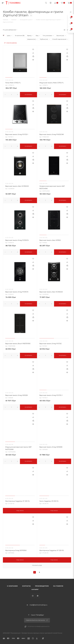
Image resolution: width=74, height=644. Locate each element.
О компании (12, 586)
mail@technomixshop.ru (38, 605)
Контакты (26, 586)
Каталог (35, 589)
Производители (42, 586)
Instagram (33, 596)
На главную (58, 586)
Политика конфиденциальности (39, 627)
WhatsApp (38, 596)
